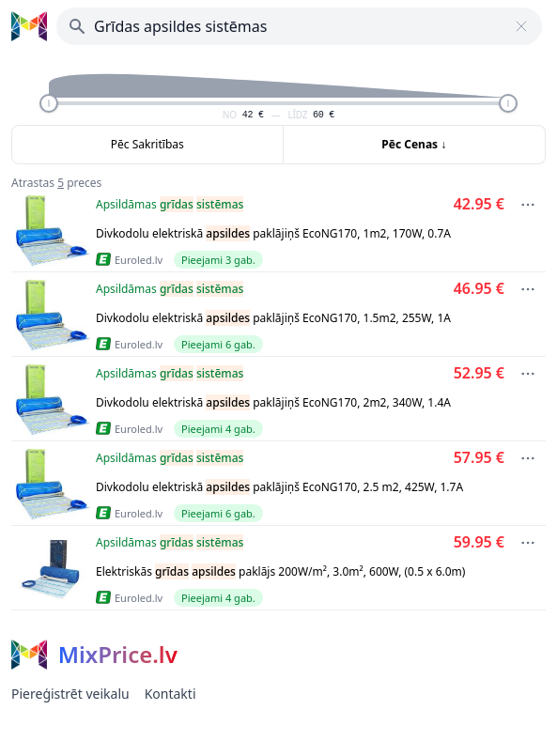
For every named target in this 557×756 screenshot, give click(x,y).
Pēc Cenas (414, 144)
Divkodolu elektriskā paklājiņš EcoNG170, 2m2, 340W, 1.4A (273, 402)
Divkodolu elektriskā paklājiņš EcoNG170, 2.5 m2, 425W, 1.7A (279, 487)
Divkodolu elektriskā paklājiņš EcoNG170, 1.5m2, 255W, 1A (273, 318)
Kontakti (170, 694)
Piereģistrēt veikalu (70, 694)
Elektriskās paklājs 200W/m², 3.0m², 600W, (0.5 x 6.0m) (280, 571)
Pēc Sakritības (147, 144)
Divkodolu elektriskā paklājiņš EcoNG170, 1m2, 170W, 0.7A (273, 233)
